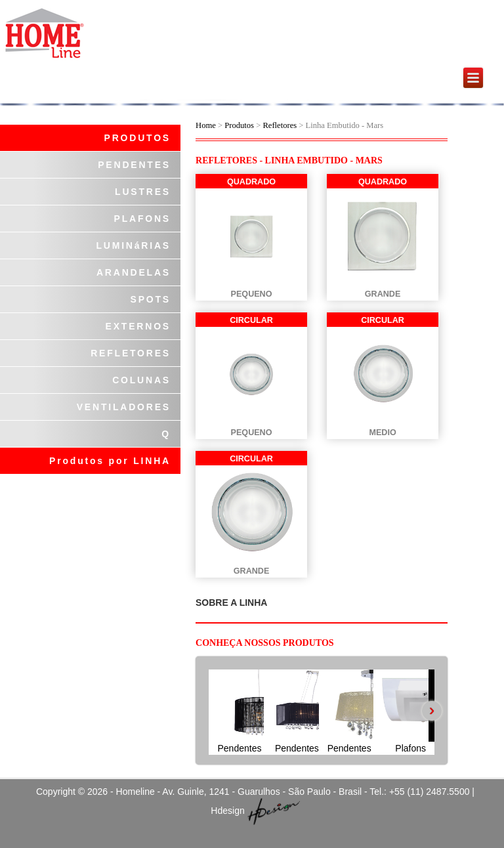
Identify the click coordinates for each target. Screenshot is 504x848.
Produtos (240, 125)
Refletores (280, 125)
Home (206, 125)
